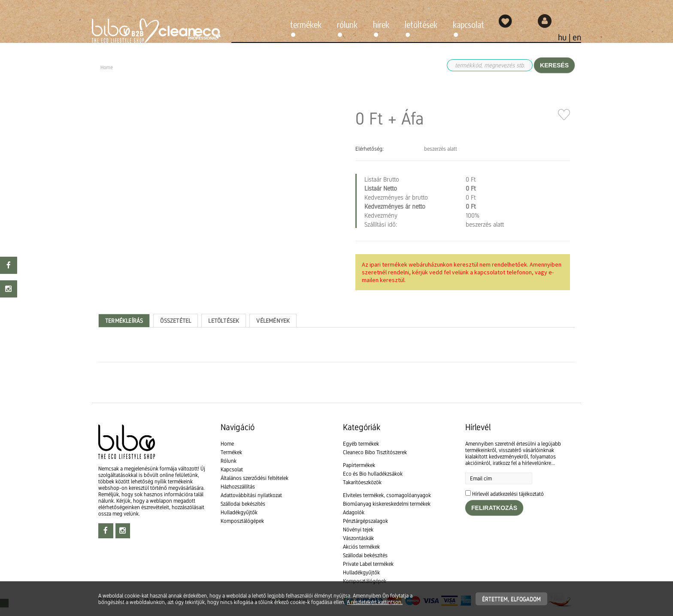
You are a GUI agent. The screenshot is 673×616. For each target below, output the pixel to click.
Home (227, 444)
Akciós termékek (361, 547)
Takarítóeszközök (362, 482)
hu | (565, 37)
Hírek (381, 24)
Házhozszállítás (238, 487)
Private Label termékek (368, 564)
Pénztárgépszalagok (365, 521)
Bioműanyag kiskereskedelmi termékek (387, 504)
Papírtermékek (359, 465)
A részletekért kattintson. (375, 602)
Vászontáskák (358, 538)
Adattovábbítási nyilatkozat (251, 495)
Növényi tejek (358, 530)
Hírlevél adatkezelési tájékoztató (508, 494)
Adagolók (354, 512)
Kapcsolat (468, 24)
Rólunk (347, 24)
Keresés (554, 65)
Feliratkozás (494, 508)
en (577, 37)
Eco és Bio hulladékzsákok (373, 474)
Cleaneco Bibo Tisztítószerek (375, 452)
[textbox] (336, 387)
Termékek (306, 24)
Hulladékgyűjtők (239, 512)
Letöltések (421, 24)
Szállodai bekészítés (243, 504)
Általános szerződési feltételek (255, 478)
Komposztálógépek (242, 521)
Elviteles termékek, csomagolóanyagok (387, 495)
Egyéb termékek (361, 444)
